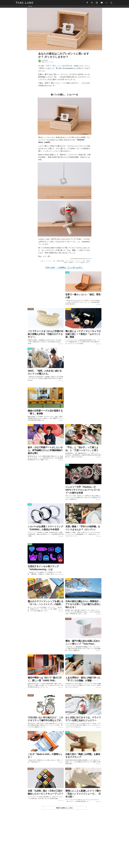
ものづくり (79, 261)
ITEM (67, 273)
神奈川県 (66, 263)
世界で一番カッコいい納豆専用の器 (59, 66)
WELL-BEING (69, 656)
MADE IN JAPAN (61, 261)
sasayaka (89, 259)
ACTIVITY (68, 309)
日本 (84, 261)
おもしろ (43, 261)
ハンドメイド (49, 261)
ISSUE (30, 545)
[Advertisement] (64, 843)
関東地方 (71, 263)
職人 (54, 261)
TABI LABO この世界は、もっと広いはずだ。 (64, 268)
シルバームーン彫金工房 (80, 263)
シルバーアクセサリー (70, 261)
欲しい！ (88, 263)
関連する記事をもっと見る (64, 808)
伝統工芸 (88, 261)
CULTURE (31, 309)
